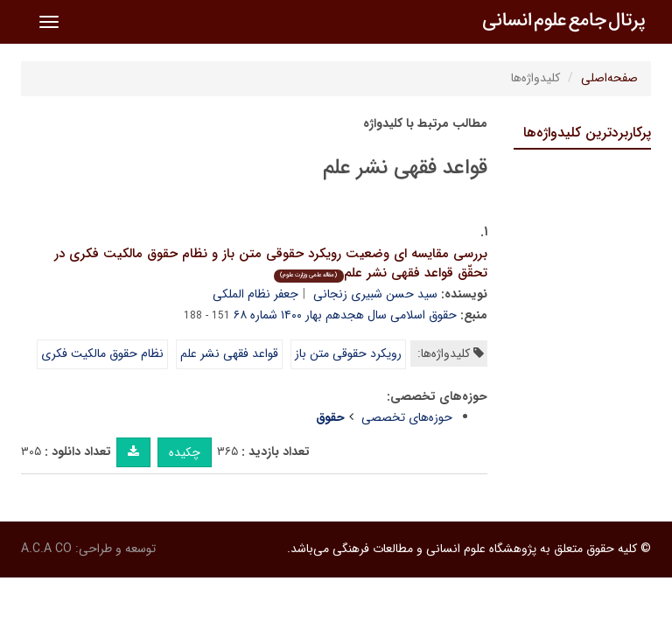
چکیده (185, 452)
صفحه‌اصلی (609, 78)
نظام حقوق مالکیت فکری (102, 353)
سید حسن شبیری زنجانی (375, 294)
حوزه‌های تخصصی (407, 417)
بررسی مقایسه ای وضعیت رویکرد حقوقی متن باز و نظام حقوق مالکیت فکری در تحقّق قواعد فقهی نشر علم (271, 264)
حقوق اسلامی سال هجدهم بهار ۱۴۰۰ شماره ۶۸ (345, 315)
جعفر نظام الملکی (255, 294)
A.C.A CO (46, 549)
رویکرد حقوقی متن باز (348, 353)
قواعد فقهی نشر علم (229, 353)
